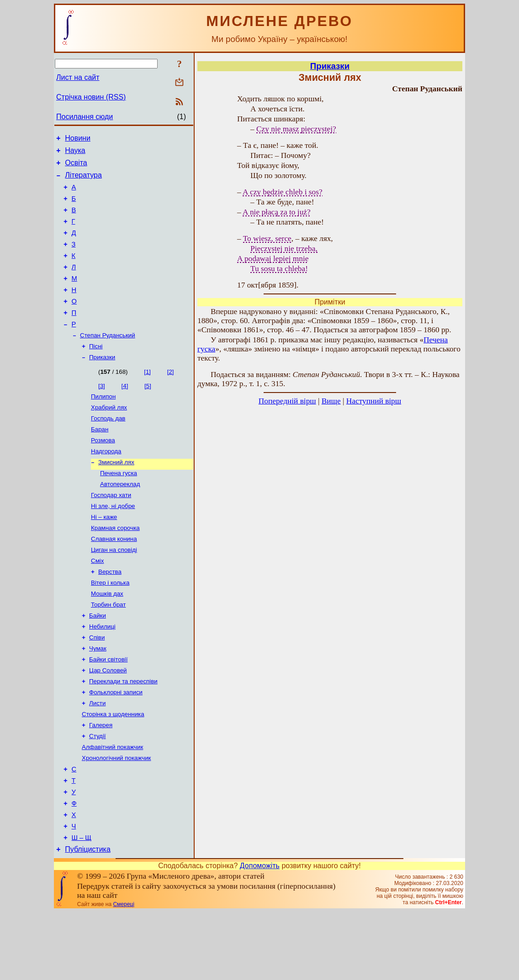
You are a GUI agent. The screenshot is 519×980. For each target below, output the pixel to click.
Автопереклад (120, 518)
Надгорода (106, 483)
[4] (125, 412)
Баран (100, 459)
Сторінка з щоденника (113, 768)
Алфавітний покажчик (112, 803)
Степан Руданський (108, 359)
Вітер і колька (110, 625)
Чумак (98, 696)
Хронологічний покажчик (116, 815)
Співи (97, 684)
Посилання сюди (85, 117)
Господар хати (111, 530)
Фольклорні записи (116, 744)
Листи (97, 756)
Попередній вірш (287, 401)
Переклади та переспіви (123, 732)
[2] (171, 398)
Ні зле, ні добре (113, 542)
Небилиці (102, 673)
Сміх (97, 601)
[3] (102, 412)
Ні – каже (104, 554)
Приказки (102, 383)
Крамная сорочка (115, 566)
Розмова (103, 471)
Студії (98, 791)
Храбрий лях (109, 435)
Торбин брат (108, 649)
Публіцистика (88, 917)
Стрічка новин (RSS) (91, 97)
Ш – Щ (82, 904)
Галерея (101, 779)
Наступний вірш (374, 401)
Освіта (76, 167)
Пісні (96, 371)
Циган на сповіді (114, 590)
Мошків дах (107, 637)
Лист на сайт (78, 77)
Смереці (123, 972)
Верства (110, 613)
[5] (148, 412)
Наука (75, 153)
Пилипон (103, 423)
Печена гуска (119, 506)
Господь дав (108, 447)
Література (83, 181)
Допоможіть (260, 934)
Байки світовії (108, 708)
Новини (78, 139)
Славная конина (114, 578)
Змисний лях (116, 495)
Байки (98, 661)
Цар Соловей (108, 720)
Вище (331, 401)
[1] (147, 398)
